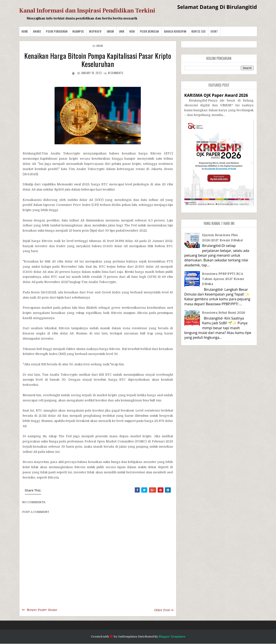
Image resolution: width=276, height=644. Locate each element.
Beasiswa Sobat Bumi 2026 (224, 313)
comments (116, 73)
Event (214, 31)
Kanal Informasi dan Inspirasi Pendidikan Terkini (87, 11)
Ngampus (78, 31)
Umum (110, 31)
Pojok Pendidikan (57, 31)
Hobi (132, 31)
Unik (122, 31)
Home (25, 31)
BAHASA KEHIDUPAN (175, 31)
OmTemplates (128, 637)
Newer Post (35, 610)
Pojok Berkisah (150, 31)
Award (37, 31)
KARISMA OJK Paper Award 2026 (216, 95)
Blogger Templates (172, 637)
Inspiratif (95, 31)
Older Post (162, 610)
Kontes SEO (199, 31)
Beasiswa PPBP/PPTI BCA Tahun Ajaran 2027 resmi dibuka (223, 279)
